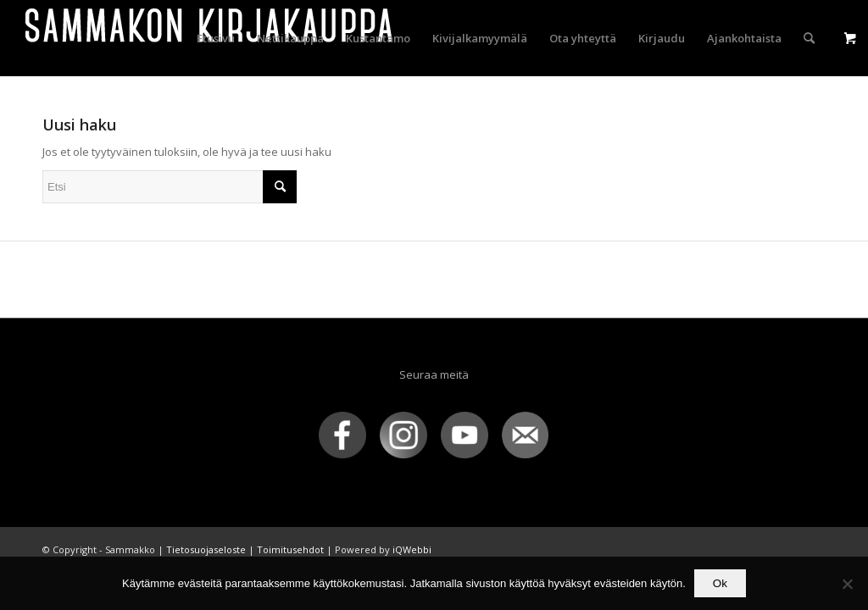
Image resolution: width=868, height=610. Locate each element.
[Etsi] (809, 38)
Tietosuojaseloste (206, 549)
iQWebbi (412, 549)
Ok (720, 583)
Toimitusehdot (290, 549)
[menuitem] (216, 38)
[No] (847, 584)
